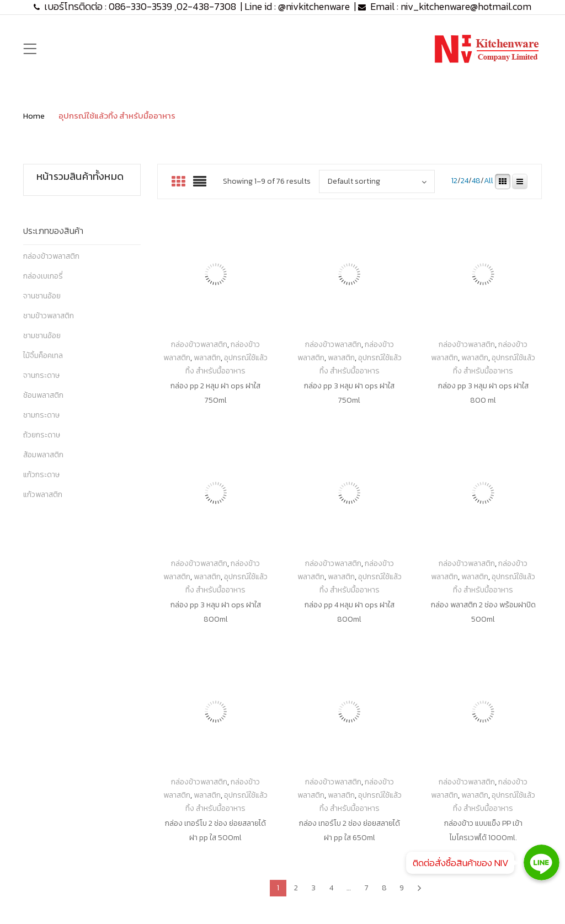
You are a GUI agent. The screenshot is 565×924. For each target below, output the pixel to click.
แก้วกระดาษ (41, 475)
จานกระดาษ (41, 375)
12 (454, 181)
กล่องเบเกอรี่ (43, 276)
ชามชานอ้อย (42, 336)
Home (34, 116)
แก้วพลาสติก (43, 495)
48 (476, 181)
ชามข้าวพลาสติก (49, 316)
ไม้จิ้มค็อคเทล (43, 356)
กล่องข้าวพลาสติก (51, 256)
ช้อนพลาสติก (43, 395)
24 (465, 181)
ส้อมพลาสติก (43, 455)
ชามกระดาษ (41, 415)
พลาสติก (207, 358)
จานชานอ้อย (42, 296)
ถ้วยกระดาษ (42, 435)
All (489, 181)
